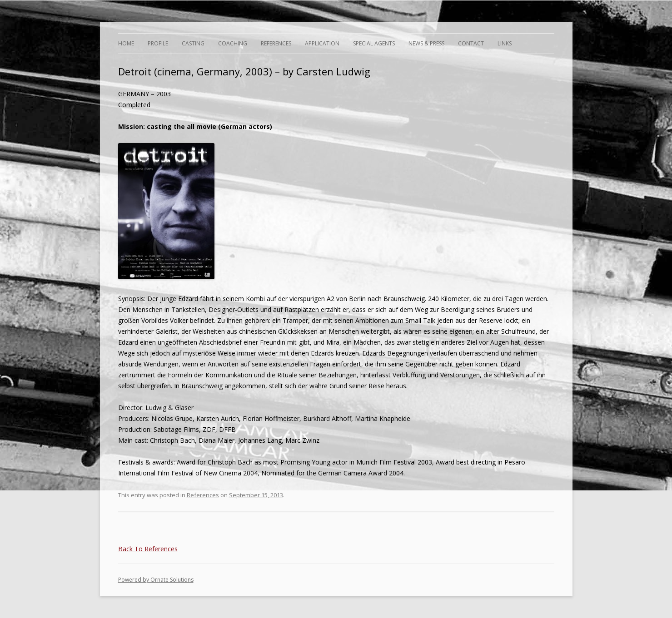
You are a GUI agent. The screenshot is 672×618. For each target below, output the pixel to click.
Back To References (148, 549)
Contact (471, 43)
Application (322, 43)
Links (505, 43)
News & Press (426, 43)
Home (126, 43)
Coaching (233, 43)
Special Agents (374, 43)
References (276, 43)
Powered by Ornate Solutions (156, 580)
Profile (158, 43)
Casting (193, 43)
